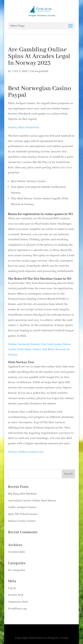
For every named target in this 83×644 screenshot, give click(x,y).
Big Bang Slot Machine (22, 494)
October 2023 (16, 552)
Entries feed (16, 595)
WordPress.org (17, 609)
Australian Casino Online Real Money (32, 501)
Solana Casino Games (22, 521)
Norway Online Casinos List (26, 452)
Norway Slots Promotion (24, 127)
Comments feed (18, 602)
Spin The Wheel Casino (23, 514)
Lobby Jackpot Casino (22, 507)
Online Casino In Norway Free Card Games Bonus (40, 344)
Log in (12, 588)
